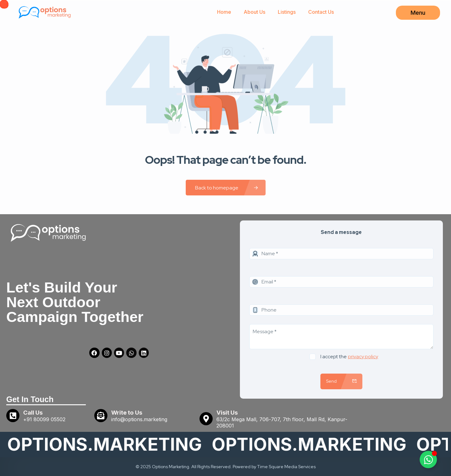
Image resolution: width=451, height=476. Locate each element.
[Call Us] (13, 416)
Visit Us (227, 413)
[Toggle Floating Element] (428, 460)
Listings (287, 12)
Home (224, 12)
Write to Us (127, 413)
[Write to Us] (101, 416)
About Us (254, 12)
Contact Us (321, 12)
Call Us (33, 413)
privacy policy (363, 357)
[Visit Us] (206, 419)
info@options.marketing (139, 419)
